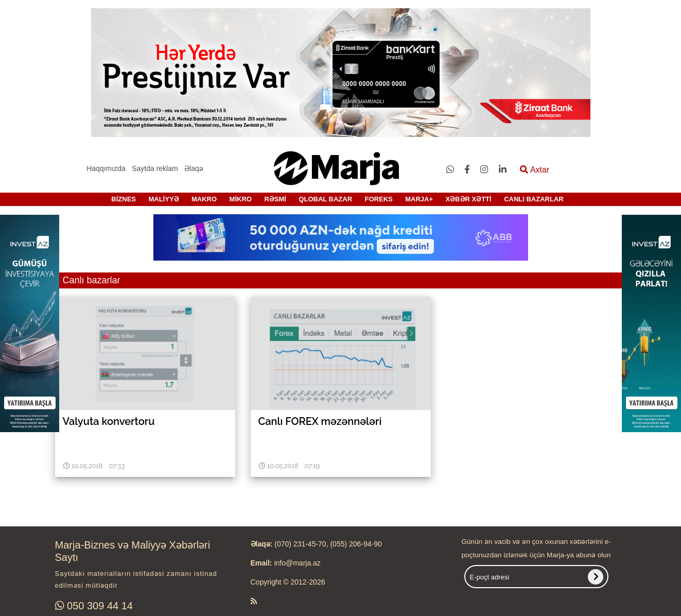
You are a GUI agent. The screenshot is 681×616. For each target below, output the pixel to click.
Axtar (535, 170)
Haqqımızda (106, 168)
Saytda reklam (155, 168)
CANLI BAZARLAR (534, 199)
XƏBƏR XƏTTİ (468, 199)
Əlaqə (194, 168)
